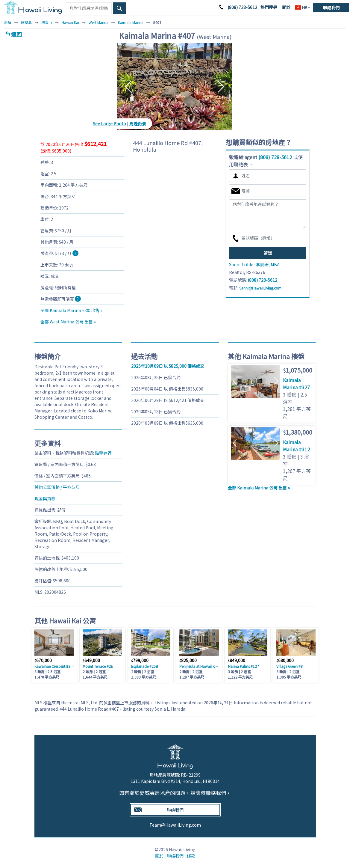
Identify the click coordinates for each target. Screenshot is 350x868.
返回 (16, 34)
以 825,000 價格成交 (168, 366)
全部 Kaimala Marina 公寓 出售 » (71, 310)
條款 (191, 856)
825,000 (188, 660)
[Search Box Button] (120, 8)
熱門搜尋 (269, 7)
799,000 (140, 660)
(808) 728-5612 (242, 7)
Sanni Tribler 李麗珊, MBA (254, 264)
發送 (268, 253)
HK (302, 7)
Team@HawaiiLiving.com (175, 825)
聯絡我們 (331, 7)
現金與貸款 (45, 498)
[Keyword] (89, 8)
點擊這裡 (103, 453)
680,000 (285, 660)
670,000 (43, 660)
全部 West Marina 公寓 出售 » (68, 322)
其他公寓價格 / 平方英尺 (57, 487)
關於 (286, 7)
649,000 (91, 660)
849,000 (237, 660)
